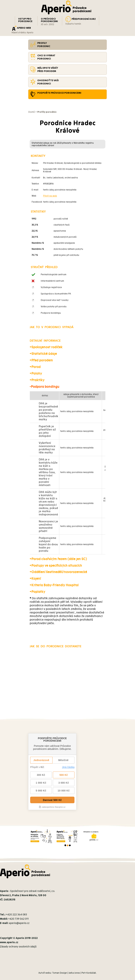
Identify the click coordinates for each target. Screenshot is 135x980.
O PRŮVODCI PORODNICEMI (49, 20)
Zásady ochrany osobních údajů (18, 947)
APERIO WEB (24, 28)
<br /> (67, 419)
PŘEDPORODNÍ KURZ (84, 19)
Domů (32, 112)
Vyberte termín (73, 24)
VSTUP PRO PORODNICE (25, 20)
